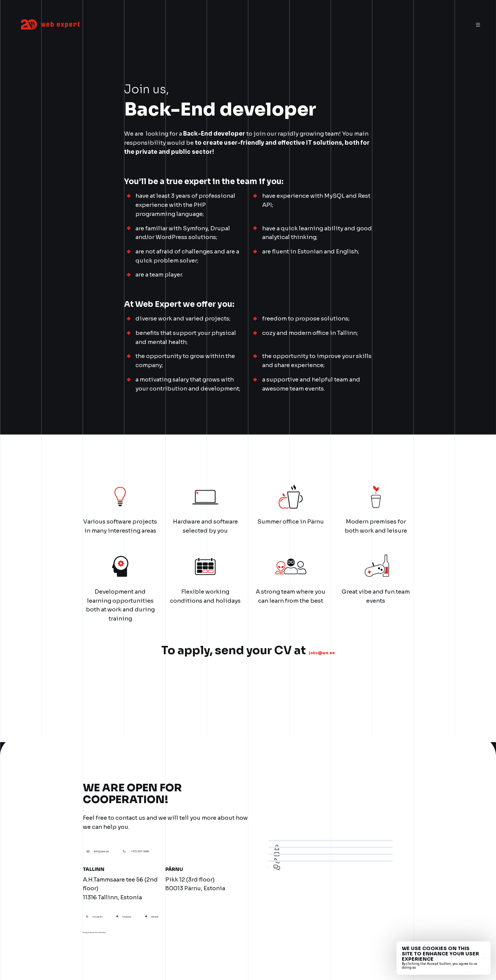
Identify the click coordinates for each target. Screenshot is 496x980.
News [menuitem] (364, 25)
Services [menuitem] (225, 25)
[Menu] (478, 25)
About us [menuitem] (259, 25)
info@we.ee (120, 843)
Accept (447, 958)
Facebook (159, 908)
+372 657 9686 (198, 843)
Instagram (108, 908)
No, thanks (472, 958)
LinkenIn (207, 908)
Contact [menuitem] (391, 25)
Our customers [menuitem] (300, 25)
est (428, 25)
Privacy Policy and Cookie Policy (120, 925)
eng (444, 25)
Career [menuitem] (339, 25)
